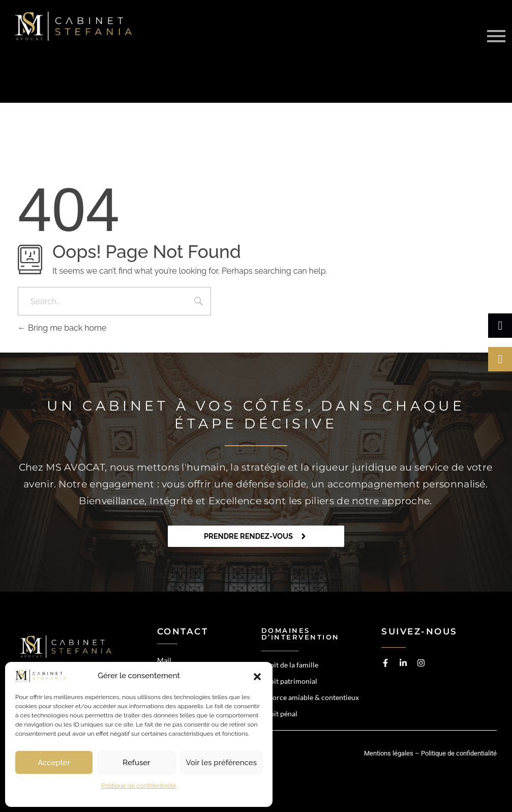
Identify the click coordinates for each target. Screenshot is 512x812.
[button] (257, 676)
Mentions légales (389, 753)
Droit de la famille (290, 665)
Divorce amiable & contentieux (310, 697)
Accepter (54, 763)
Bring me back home (62, 328)
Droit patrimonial (289, 681)
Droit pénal (279, 714)
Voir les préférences (221, 763)
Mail (164, 660)
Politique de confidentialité (139, 786)
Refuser (136, 763)
